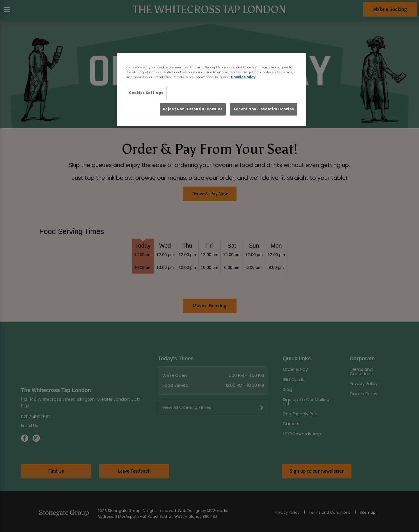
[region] (212, 90)
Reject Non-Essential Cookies (193, 109)
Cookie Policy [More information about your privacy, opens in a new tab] (243, 77)
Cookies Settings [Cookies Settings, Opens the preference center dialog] (146, 93)
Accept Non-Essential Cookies (264, 109)
